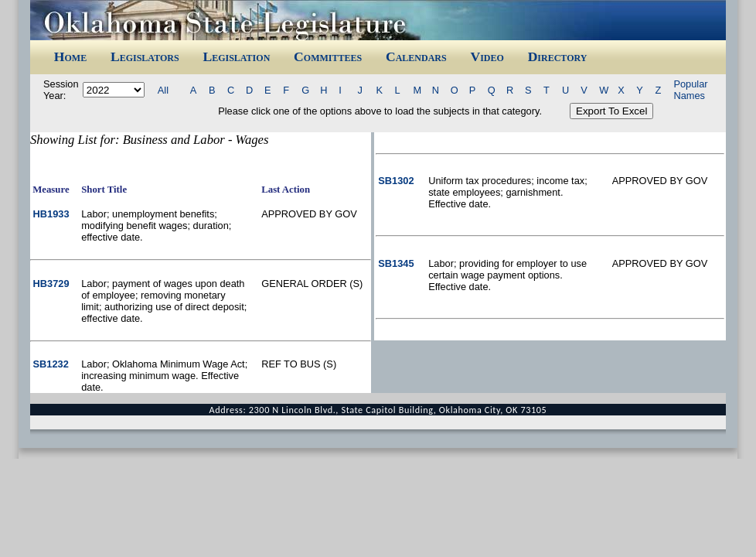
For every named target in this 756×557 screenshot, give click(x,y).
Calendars (416, 56)
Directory (558, 56)
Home (70, 56)
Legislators (145, 56)
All (163, 90)
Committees (328, 56)
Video (487, 56)
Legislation (236, 56)
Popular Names (690, 90)
